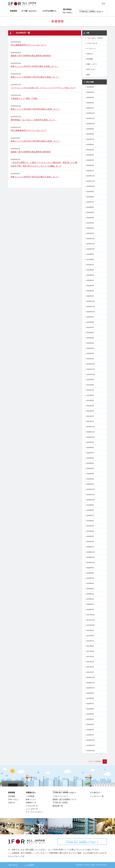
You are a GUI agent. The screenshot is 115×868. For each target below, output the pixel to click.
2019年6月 (90, 521)
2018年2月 (90, 604)
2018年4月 (90, 594)
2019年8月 (90, 510)
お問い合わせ (13, 865)
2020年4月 (90, 468)
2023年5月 (90, 275)
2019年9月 (90, 505)
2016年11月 (91, 683)
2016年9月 (90, 693)
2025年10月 (91, 124)
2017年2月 (90, 667)
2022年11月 (91, 307)
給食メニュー (31, 799)
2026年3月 (90, 97)
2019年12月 (91, 489)
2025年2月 (90, 165)
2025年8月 (90, 134)
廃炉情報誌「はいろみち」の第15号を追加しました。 (34, 120)
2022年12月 (91, 301)
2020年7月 (90, 453)
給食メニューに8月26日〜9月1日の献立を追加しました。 (35, 77)
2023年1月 (90, 296)
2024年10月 (91, 186)
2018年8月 (90, 573)
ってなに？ (82, 842)
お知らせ (90, 54)
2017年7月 (90, 641)
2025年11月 (91, 118)
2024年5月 (90, 212)
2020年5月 (90, 463)
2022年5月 (90, 338)
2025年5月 (90, 150)
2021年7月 (90, 390)
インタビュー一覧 (97, 796)
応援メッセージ (92, 64)
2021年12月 (91, 364)
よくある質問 (29, 865)
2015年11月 (91, 745)
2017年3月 (90, 662)
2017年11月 (91, 620)
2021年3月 (90, 411)
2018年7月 (90, 578)
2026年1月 (90, 108)
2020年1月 (90, 484)
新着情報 (13, 11)
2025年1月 (90, 171)
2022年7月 (90, 327)
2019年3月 (90, 536)
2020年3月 (90, 474)
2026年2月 (90, 103)
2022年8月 (90, 322)
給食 (88, 75)
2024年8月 (90, 197)
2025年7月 (90, 139)
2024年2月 (90, 228)
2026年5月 (90, 87)
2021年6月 (90, 395)
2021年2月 (90, 416)
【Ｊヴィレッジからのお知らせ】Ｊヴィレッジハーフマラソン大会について (43, 88)
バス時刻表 (30, 796)
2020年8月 (90, 448)
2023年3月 (90, 286)
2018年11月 (91, 557)
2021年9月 (90, 380)
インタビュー (91, 48)
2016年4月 (90, 719)
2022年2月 (90, 353)
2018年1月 (90, 610)
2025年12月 (91, 113)
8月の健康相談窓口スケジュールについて (28, 130)
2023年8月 (90, 259)
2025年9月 (90, 129)
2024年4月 (90, 218)
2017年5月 (90, 651)
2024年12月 (91, 176)
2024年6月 (90, 207)
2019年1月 (90, 547)
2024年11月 (91, 181)
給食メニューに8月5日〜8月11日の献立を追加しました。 (35, 177)
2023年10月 (91, 249)
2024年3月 (90, 223)
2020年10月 (91, 437)
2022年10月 (91, 312)
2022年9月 (90, 317)
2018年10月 (91, 562)
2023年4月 (90, 280)
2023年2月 (90, 291)
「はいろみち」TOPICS (95, 38)
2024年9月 (90, 192)
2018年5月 (90, 589)
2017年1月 (90, 672)
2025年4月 (90, 155)
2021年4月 (90, 406)
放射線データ (31, 802)
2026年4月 (90, 92)
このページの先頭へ (97, 761)
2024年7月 (90, 202)
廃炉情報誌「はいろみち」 (67, 11)
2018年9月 (90, 568)
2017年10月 (91, 625)
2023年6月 (90, 270)
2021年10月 (91, 374)
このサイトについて (60, 796)
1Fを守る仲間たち (49, 11)
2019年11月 (91, 495)
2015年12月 (91, 740)
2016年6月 (90, 709)
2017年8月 (90, 636)
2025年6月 (90, 145)
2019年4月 (90, 531)
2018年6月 (90, 583)
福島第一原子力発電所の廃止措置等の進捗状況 (31, 56)
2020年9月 (90, 442)
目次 (104, 4)
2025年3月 (90, 160)
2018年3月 (90, 599)
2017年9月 (90, 630)
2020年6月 (90, 458)
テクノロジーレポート (34, 812)
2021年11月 (91, 369)
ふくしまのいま (32, 809)
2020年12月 (91, 427)
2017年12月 (91, 615)
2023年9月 (90, 254)
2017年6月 (90, 646)
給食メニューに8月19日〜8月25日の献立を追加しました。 (36, 109)
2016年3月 (90, 724)
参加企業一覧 (58, 806)
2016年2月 (90, 730)
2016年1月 (90, 735)
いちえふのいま (92, 43)
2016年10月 (91, 688)
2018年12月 (91, 552)
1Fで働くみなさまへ (29, 11)
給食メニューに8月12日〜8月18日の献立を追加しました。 (36, 141)
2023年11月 (91, 244)
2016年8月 (90, 698)
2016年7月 (90, 704)
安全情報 (90, 59)
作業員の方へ (31, 793)
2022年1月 (90, 359)
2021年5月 (90, 400)
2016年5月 (90, 714)
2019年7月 (90, 515)
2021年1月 (90, 421)
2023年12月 (91, 239)
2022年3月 (90, 348)
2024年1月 (90, 233)
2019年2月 (90, 542)
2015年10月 (91, 751)
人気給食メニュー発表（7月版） (25, 98)
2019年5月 (90, 526)
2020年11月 (91, 432)
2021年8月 (90, 385)
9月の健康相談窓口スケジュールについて (28, 45)
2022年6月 (90, 333)
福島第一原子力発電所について (65, 799)
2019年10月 (91, 500)
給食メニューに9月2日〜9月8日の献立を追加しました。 (35, 66)
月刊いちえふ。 (92, 69)
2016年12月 (91, 677)
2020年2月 (90, 479)
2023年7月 (90, 265)
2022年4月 (90, 343)
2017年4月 (90, 657)
